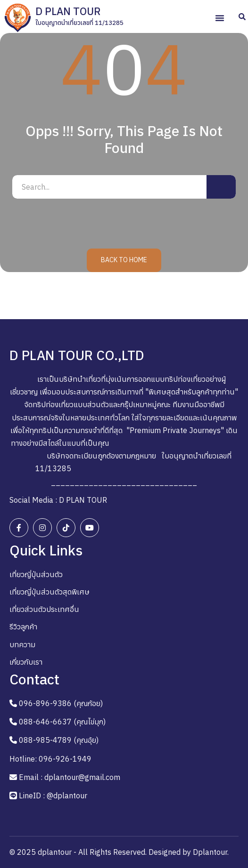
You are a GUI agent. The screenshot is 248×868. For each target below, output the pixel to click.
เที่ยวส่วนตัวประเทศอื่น (44, 609)
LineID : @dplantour (53, 796)
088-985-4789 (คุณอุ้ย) (59, 740)
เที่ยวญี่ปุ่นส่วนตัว (36, 574)
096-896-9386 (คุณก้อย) (61, 703)
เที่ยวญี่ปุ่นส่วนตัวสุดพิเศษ (50, 592)
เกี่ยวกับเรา (26, 662)
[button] (220, 18)
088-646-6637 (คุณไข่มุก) (62, 722)
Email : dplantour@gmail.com (70, 777)
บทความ (22, 644)
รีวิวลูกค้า (23, 627)
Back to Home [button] (124, 260)
